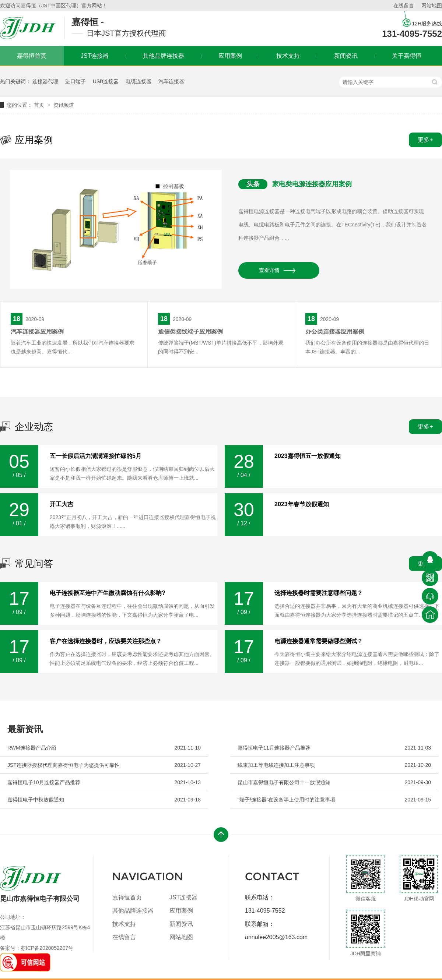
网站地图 (432, 6)
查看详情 (269, 270)
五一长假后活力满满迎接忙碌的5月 (96, 456)
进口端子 (76, 81)
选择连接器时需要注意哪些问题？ (319, 593)
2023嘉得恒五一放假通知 (308, 456)
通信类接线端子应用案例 (190, 332)
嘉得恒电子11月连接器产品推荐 (274, 748)
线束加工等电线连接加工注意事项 (276, 765)
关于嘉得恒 (407, 56)
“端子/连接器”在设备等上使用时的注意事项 (286, 800)
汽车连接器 (171, 81)
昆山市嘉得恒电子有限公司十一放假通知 (284, 782)
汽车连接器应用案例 (37, 332)
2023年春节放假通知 (302, 504)
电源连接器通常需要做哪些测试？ (319, 641)
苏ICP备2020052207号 (47, 948)
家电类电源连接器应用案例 (312, 184)
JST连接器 (95, 56)
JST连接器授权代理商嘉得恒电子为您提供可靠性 (64, 765)
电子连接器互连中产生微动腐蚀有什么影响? (108, 593)
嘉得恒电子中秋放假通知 (36, 800)
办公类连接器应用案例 (335, 332)
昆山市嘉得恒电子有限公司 (40, 884)
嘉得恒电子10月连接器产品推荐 (44, 782)
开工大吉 (62, 504)
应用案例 (230, 56)
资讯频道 (64, 105)
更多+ (425, 140)
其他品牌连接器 (164, 56)
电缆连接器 (138, 81)
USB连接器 (106, 81)
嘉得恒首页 (127, 897)
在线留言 (404, 6)
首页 (40, 105)
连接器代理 (45, 81)
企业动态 (34, 427)
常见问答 (34, 564)
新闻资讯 (346, 56)
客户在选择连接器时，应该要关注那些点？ (106, 641)
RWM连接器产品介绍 (32, 748)
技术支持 (288, 56)
